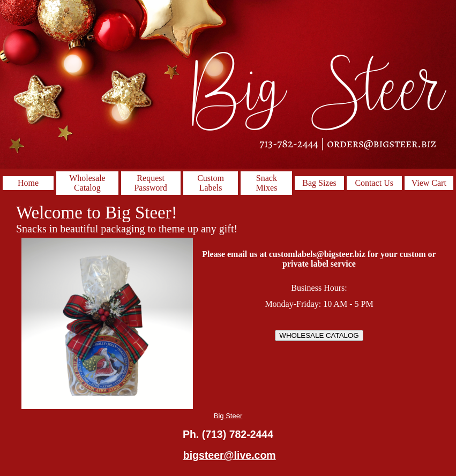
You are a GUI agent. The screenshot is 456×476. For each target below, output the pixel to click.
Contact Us (374, 183)
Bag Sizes (319, 183)
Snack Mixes (266, 183)
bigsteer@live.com (230, 455)
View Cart (429, 183)
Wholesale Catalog (87, 183)
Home (28, 183)
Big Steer (228, 416)
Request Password (150, 183)
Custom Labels (211, 183)
